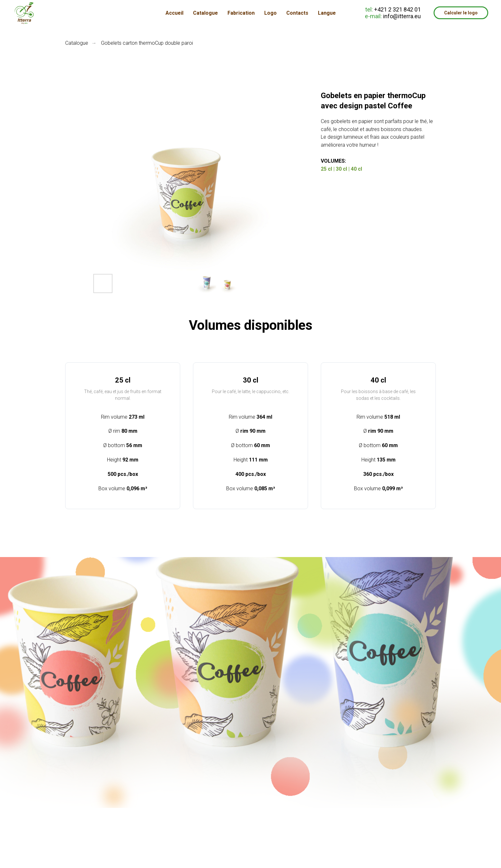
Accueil (174, 13)
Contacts (297, 13)
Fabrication (241, 13)
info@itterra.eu (402, 16)
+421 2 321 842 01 (397, 9)
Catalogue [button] (205, 13)
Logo (270, 13)
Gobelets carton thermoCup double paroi (147, 43)
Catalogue (77, 43)
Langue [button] (327, 13)
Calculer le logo (461, 13)
